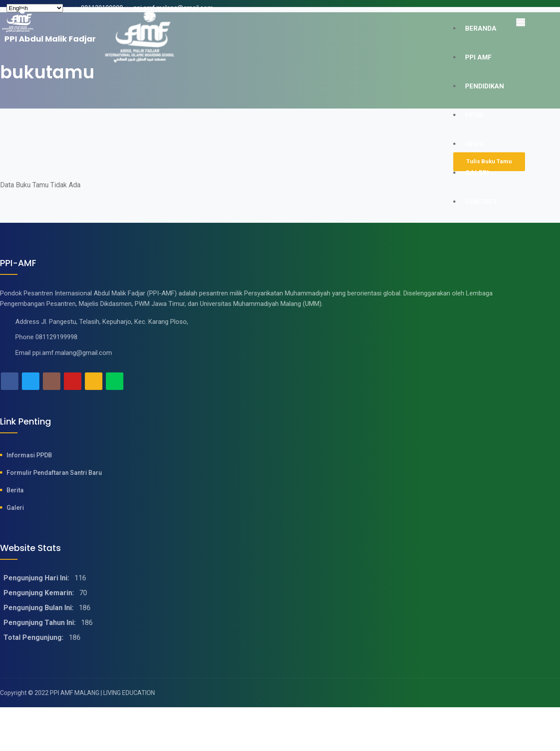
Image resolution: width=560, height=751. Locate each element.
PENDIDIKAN (485, 86)
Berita (15, 490)
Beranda (481, 28)
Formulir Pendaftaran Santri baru (54, 473)
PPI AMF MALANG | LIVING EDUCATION (102, 693)
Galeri (15, 508)
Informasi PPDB (29, 455)
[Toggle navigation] (521, 22)
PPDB (474, 115)
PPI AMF (478, 57)
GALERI (477, 173)
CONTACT (481, 202)
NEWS (475, 144)
